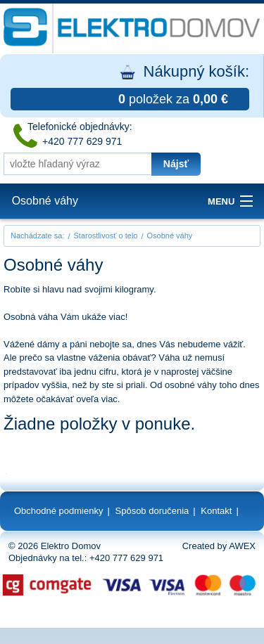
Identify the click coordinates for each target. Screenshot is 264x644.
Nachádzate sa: (37, 236)
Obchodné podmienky (58, 511)
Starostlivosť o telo (106, 236)
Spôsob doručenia (152, 511)
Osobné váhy (45, 201)
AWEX (242, 546)
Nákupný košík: (130, 86)
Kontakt (216, 511)
